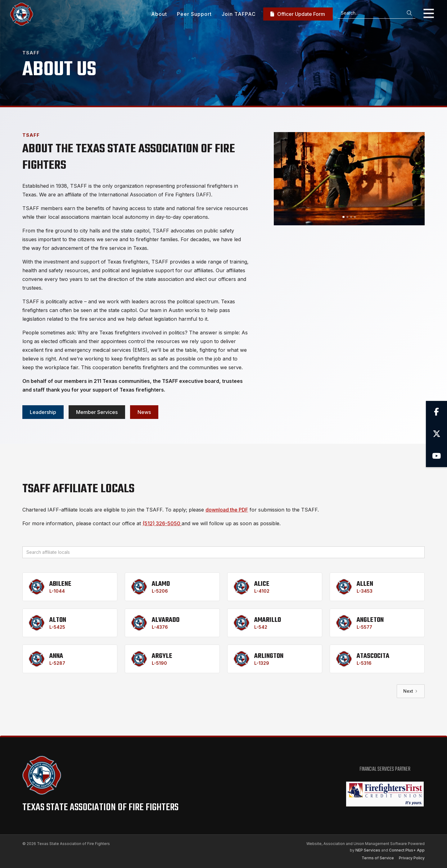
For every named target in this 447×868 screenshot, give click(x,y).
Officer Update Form (298, 14)
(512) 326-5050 (162, 523)
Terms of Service (378, 858)
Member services (97, 412)
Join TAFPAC (239, 14)
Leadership (43, 412)
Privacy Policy (412, 858)
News (144, 412)
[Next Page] (411, 691)
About (159, 14)
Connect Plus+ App (407, 850)
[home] (22, 14)
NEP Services (368, 850)
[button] (426, 14)
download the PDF (227, 510)
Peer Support (194, 14)
